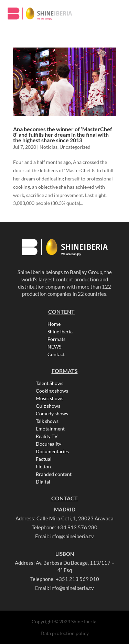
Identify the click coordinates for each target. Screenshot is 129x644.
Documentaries (52, 451)
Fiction (43, 467)
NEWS (54, 347)
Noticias (49, 147)
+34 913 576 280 (77, 527)
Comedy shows (52, 414)
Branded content (54, 474)
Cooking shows (52, 391)
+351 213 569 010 (77, 579)
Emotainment (50, 429)
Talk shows (47, 421)
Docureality (49, 444)
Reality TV (47, 436)
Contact (56, 354)
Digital (43, 482)
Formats (56, 339)
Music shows (50, 398)
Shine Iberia (60, 332)
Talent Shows (50, 383)
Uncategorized (75, 147)
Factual (44, 459)
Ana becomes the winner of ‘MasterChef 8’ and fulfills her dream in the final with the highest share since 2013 (63, 134)
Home (54, 324)
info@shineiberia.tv (72, 536)
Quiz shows (48, 406)
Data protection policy (65, 633)
